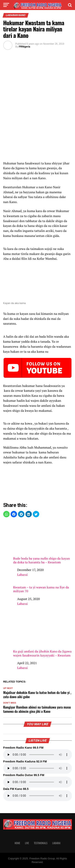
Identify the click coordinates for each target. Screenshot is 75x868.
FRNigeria (24, 47)
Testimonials (41, 843)
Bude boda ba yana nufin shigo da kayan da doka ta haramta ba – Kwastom (43, 543)
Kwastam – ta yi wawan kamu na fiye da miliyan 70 (41, 589)
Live (27, 843)
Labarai (22, 575)
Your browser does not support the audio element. (38, 755)
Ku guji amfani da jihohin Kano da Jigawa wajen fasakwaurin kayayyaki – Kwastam (43, 636)
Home (17, 843)
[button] (6, 514)
